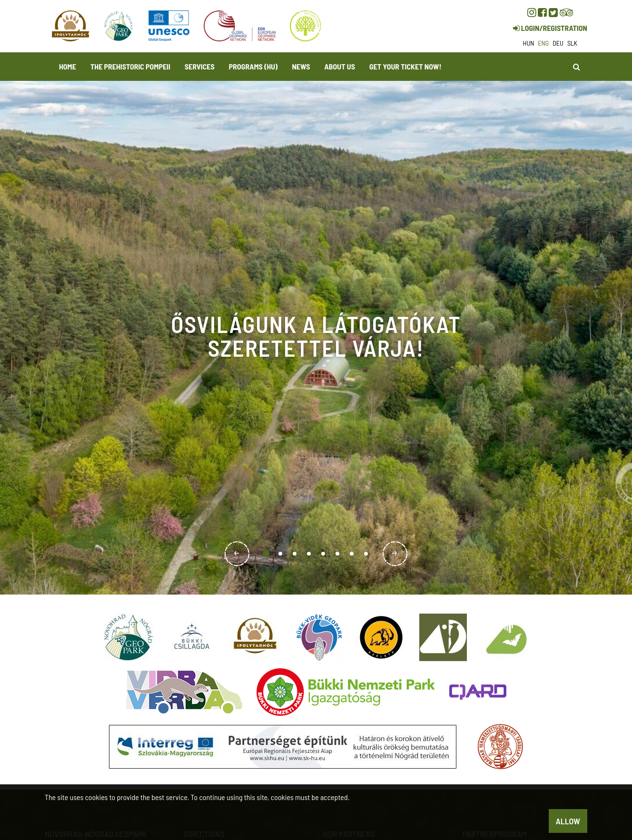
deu (558, 43)
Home (68, 66)
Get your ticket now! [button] (405, 66)
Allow (568, 821)
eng (543, 43)
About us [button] (340, 66)
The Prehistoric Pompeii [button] (130, 66)
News (301, 66)
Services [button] (200, 66)
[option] (316, 338)
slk (572, 43)
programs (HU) (253, 66)
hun (529, 43)
